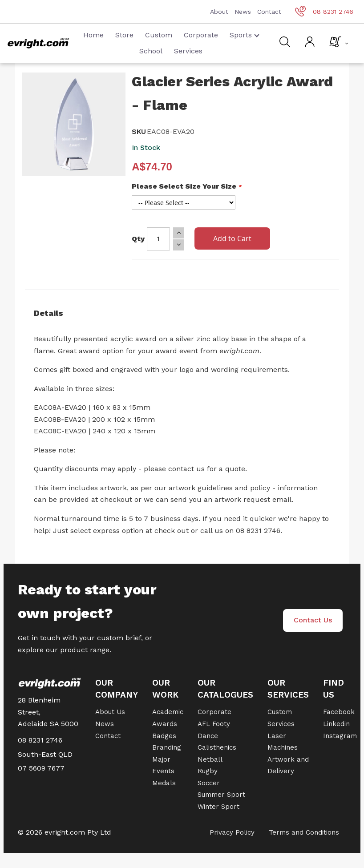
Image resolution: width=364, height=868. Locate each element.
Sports (245, 35)
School (151, 51)
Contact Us (313, 620)
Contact (269, 12)
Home (93, 35)
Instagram (340, 736)
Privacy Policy (232, 832)
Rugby (208, 771)
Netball (210, 759)
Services (188, 51)
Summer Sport (221, 795)
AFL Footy (214, 724)
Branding (167, 747)
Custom (159, 35)
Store (124, 35)
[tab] (182, 313)
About (219, 12)
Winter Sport (218, 807)
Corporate (201, 35)
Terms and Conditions (304, 832)
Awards (165, 724)
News (243, 12)
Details (49, 313)
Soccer (209, 783)
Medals (164, 783)
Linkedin (336, 724)
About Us (110, 712)
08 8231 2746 (324, 12)
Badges (164, 736)
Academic (168, 712)
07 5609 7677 (41, 768)
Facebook (339, 712)
